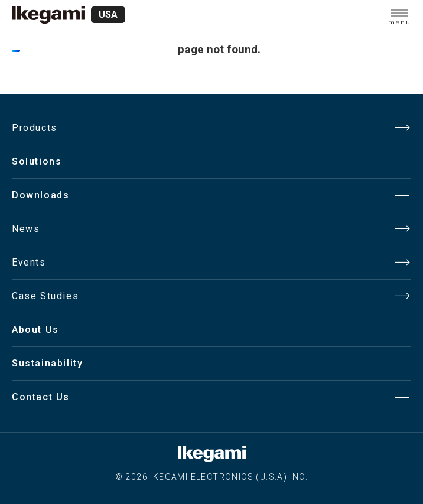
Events (29, 262)
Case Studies (45, 296)
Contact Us (41, 397)
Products (35, 128)
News (26, 229)
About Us (35, 330)
